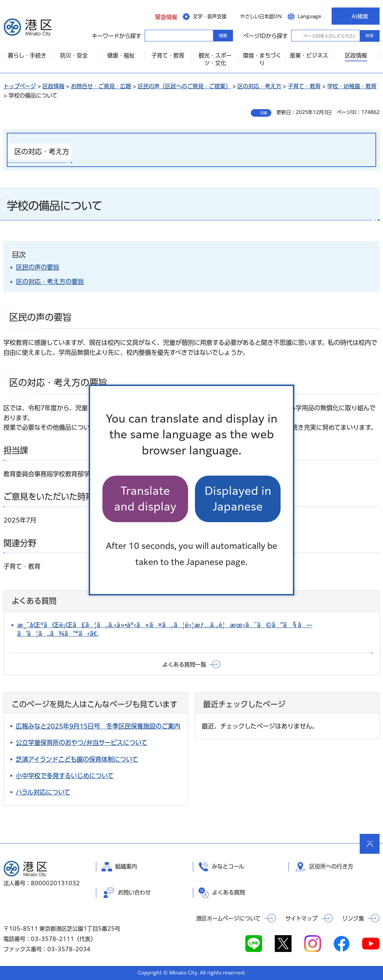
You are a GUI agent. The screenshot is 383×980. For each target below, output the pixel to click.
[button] (161, 16)
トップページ (20, 86)
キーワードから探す (151, 35)
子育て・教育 (304, 86)
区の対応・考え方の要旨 (50, 282)
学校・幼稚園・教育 (352, 86)
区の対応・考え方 (259, 86)
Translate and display (145, 499)
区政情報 (53, 86)
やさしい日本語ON (261, 16)
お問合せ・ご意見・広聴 (101, 86)
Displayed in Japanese (238, 499)
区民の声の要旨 (38, 267)
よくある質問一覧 (184, 665)
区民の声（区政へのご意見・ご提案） (184, 86)
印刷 (264, 113)
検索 (370, 36)
